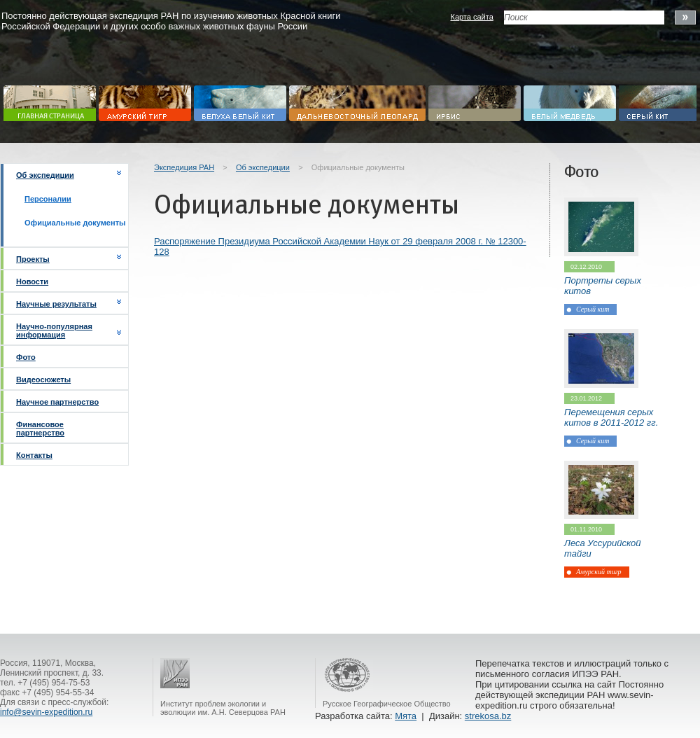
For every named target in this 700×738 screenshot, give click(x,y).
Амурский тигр (599, 572)
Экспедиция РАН (184, 167)
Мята (406, 716)
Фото (26, 357)
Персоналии (48, 199)
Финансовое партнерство (40, 429)
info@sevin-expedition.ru (46, 712)
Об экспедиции (45, 175)
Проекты (33, 259)
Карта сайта (471, 17)
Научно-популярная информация (54, 330)
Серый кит (593, 309)
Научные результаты (56, 304)
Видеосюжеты (43, 380)
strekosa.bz (488, 716)
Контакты (34, 455)
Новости (32, 281)
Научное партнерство (57, 402)
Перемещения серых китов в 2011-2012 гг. (611, 417)
